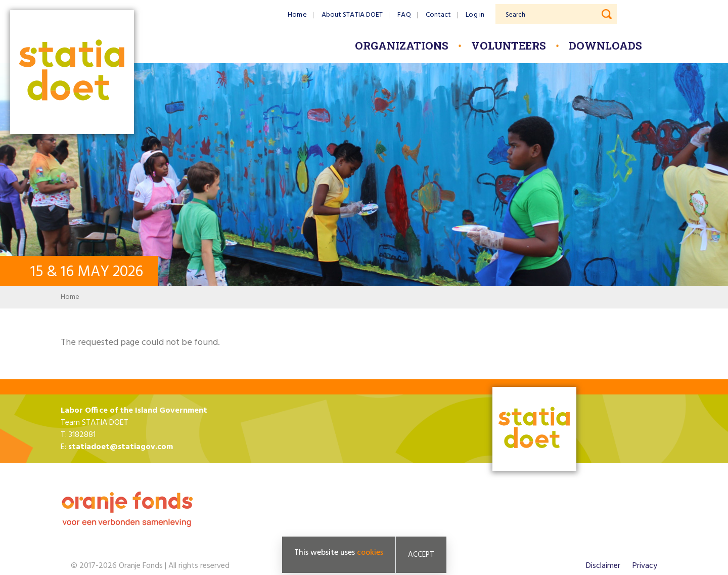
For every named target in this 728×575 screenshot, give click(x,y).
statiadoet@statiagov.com (121, 447)
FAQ (404, 15)
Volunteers (509, 46)
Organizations (402, 46)
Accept (421, 555)
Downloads (605, 46)
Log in (475, 15)
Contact (439, 15)
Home (297, 15)
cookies (370, 553)
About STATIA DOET (352, 15)
